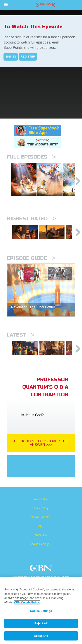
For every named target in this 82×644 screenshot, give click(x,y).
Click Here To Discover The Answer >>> (41, 457)
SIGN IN (10, 57)
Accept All (41, 636)
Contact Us (40, 549)
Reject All (41, 623)
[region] (41, 610)
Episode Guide (31, 269)
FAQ (40, 540)
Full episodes (31, 157)
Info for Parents (40, 531)
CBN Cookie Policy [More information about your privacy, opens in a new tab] (27, 602)
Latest (21, 346)
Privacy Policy (40, 523)
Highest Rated (31, 226)
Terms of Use (40, 514)
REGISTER (28, 57)
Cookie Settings (39, 558)
